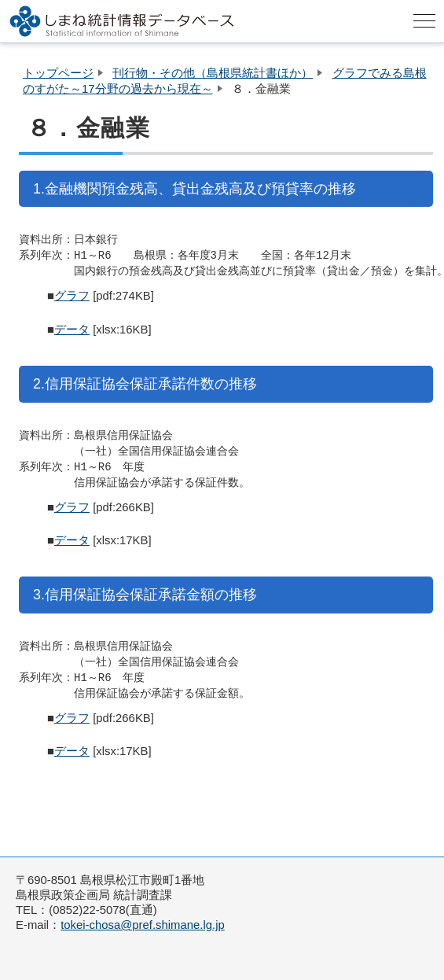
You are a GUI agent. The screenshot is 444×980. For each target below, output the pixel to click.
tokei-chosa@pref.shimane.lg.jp (143, 925)
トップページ (58, 73)
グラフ (72, 296)
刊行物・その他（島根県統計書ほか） (213, 73)
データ (72, 330)
